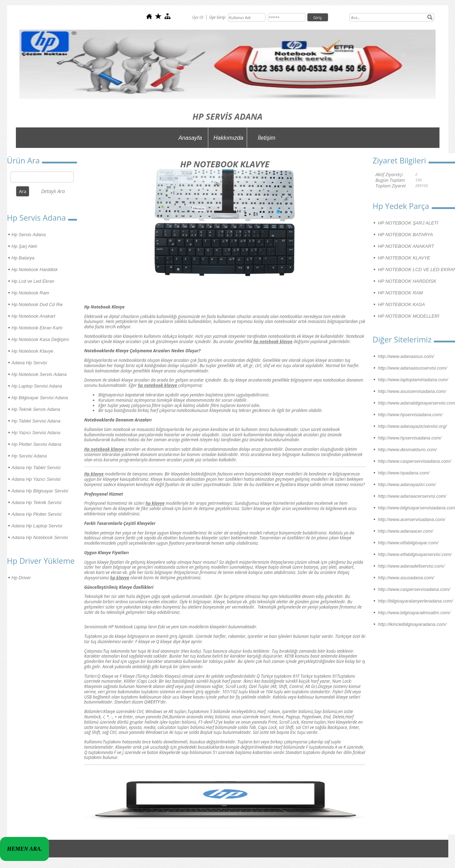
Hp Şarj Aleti (24, 246)
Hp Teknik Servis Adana (36, 409)
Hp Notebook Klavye (33, 351)
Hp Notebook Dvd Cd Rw (37, 304)
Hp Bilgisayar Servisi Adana (40, 398)
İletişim (267, 138)
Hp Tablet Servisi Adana (36, 421)
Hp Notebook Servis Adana (39, 374)
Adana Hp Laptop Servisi (37, 526)
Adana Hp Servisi (29, 363)
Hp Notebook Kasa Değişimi (40, 339)
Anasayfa (190, 138)
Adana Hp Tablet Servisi (36, 468)
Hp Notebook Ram (31, 293)
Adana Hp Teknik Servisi (37, 502)
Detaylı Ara (53, 191)
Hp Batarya (23, 258)
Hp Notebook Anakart (34, 316)
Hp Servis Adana (29, 235)
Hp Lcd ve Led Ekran (33, 281)
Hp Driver (21, 578)
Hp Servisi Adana (29, 456)
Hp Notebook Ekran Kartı (37, 328)
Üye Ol (198, 17)
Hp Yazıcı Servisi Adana (36, 433)
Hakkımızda (228, 138)
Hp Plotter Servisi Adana (37, 444)
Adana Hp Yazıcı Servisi (36, 479)
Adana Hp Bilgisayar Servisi (40, 491)
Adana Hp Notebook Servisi (40, 537)
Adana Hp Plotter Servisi (37, 514)
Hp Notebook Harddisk (35, 270)
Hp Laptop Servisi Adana (37, 386)
